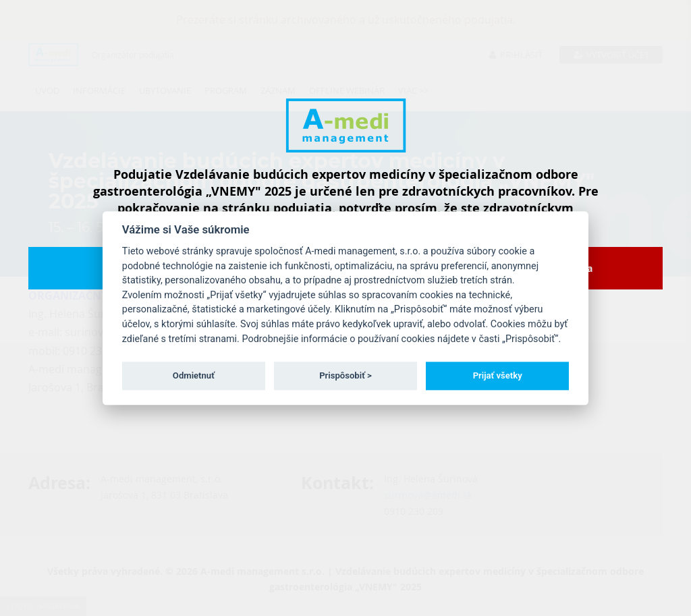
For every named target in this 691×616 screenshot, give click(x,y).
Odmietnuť (194, 375)
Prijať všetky (498, 375)
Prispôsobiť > (345, 375)
